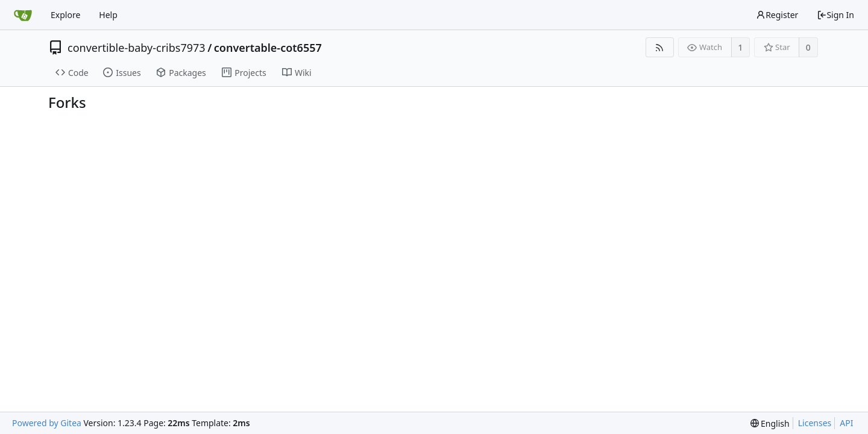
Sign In (835, 15)
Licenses (815, 423)
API (846, 423)
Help (108, 15)
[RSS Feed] (660, 47)
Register (777, 15)
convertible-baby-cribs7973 (137, 48)
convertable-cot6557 (268, 48)
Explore (65, 15)
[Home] (23, 15)
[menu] (770, 423)
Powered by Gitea (47, 423)
